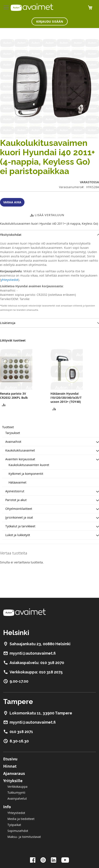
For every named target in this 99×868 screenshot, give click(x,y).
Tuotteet (8, 427)
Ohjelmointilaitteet (19, 509)
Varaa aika (12, 202)
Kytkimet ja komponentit (26, 474)
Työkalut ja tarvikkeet (20, 526)
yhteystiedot (10, 280)
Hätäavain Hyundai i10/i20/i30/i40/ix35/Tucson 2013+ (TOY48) (66, 398)
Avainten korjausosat (20, 459)
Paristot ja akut (16, 500)
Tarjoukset (13, 433)
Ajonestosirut (15, 491)
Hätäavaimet (17, 482)
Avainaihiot (13, 442)
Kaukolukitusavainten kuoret (29, 465)
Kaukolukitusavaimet (20, 450)
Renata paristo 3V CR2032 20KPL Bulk (14, 396)
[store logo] (32, 7)
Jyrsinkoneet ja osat (19, 517)
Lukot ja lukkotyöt (18, 535)
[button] (4, 404)
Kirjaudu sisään (50, 21)
